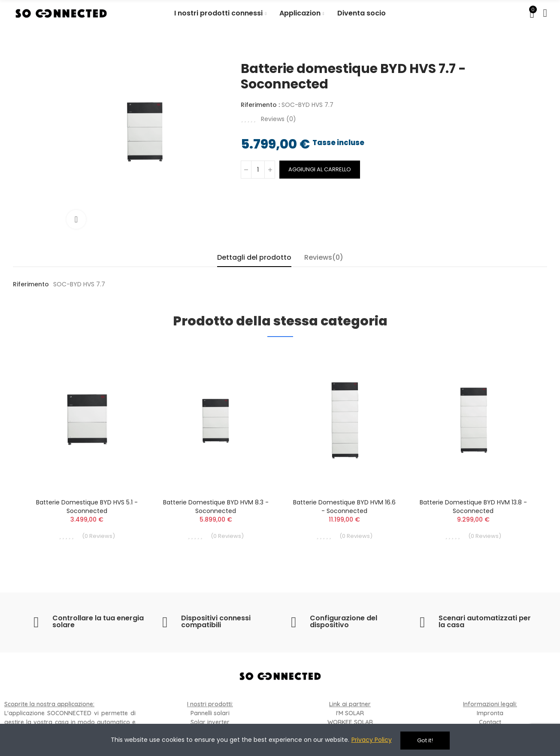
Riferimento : (260, 105)
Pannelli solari (210, 713)
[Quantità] (258, 170)
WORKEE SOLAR (350, 722)
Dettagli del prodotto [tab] (254, 257)
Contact (490, 722)
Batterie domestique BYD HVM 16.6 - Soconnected (344, 507)
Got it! (425, 740)
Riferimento (31, 284)
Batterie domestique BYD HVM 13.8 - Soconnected (473, 507)
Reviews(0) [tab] (324, 257)
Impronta (490, 713)
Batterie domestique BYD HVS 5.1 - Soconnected (87, 507)
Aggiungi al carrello (320, 169)
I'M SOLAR (350, 713)
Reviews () (278, 119)
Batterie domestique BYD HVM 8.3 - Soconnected (216, 507)
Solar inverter (210, 722)
